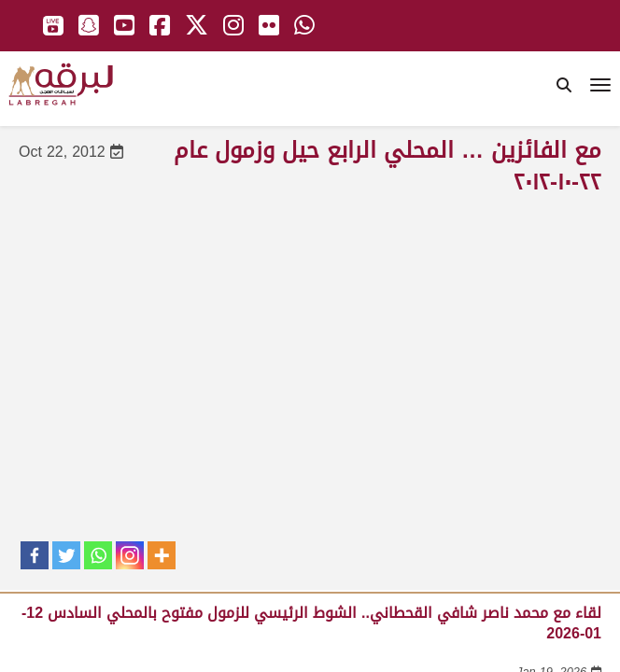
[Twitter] (66, 555)
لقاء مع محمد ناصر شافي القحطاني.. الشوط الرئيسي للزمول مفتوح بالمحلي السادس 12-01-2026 (311, 623)
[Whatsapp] (98, 555)
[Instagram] (130, 555)
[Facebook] (35, 555)
